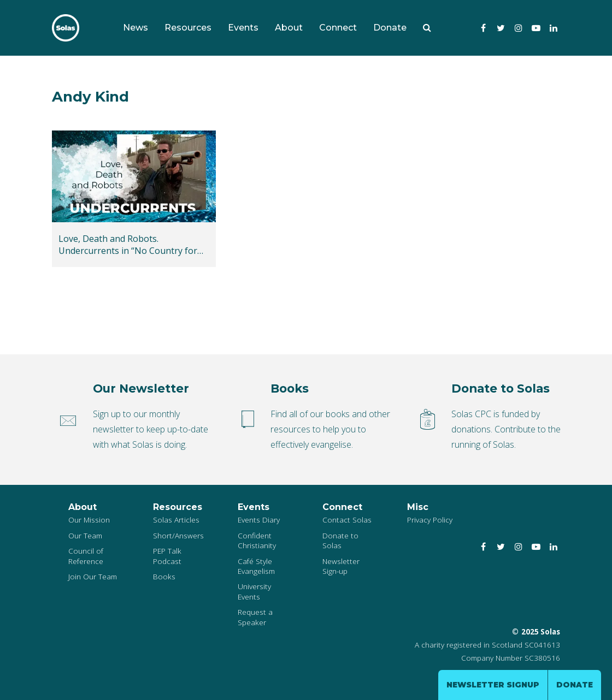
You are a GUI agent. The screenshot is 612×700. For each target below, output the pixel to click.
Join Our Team (93, 576)
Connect (338, 28)
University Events (254, 591)
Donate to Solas (340, 540)
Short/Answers (178, 535)
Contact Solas (347, 520)
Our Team (85, 535)
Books (164, 576)
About (289, 28)
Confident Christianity (257, 540)
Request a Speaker (255, 617)
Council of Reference (86, 556)
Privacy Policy (430, 520)
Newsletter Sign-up (341, 566)
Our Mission (89, 520)
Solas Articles (176, 520)
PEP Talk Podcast (167, 556)
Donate (390, 28)
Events (243, 28)
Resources (188, 28)
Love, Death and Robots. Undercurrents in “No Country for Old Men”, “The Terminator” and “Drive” (128, 245)
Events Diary (259, 520)
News (136, 28)
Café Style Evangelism (256, 566)
